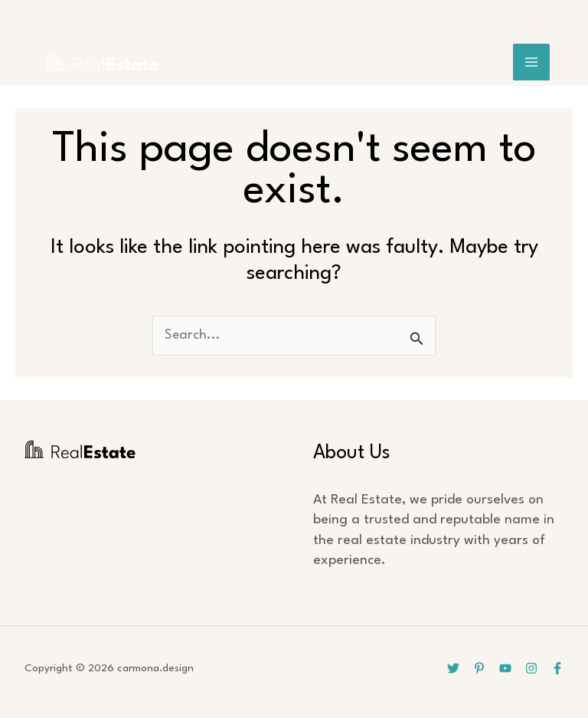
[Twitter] (453, 668)
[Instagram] (531, 668)
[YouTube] (505, 668)
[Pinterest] (479, 668)
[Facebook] (557, 668)
